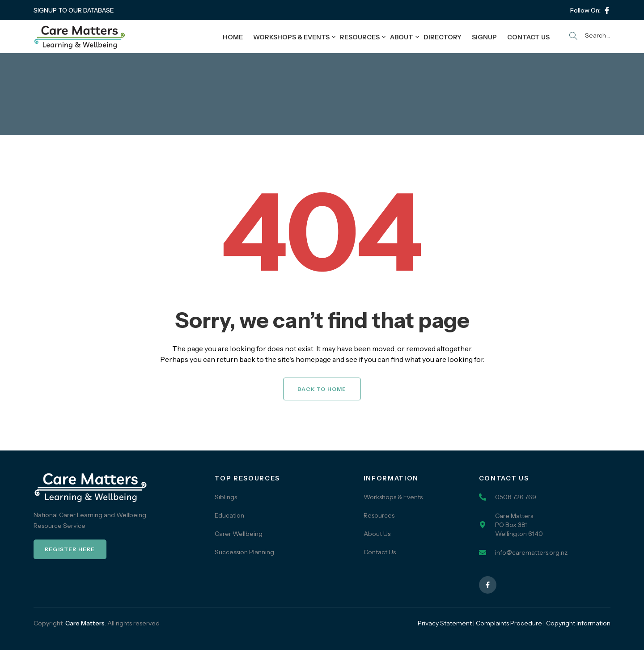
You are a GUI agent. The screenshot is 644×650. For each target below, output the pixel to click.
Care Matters (85, 623)
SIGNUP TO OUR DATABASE (74, 10)
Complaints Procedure (509, 623)
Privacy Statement (445, 623)
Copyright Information (578, 623)
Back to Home (322, 389)
